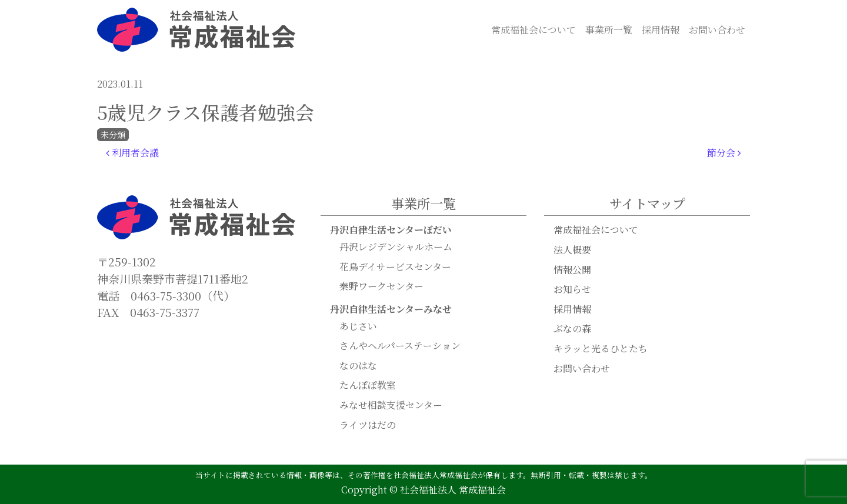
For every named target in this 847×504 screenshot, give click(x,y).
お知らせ (572, 289)
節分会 (724, 153)
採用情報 (661, 30)
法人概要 (572, 250)
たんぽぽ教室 (368, 385)
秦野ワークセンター (381, 286)
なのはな (358, 366)
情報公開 (572, 270)
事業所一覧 (609, 30)
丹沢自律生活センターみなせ (391, 309)
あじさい (358, 326)
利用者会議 (132, 153)
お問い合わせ (717, 30)
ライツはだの (368, 425)
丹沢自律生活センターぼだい (391, 230)
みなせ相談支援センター (391, 405)
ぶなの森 (572, 328)
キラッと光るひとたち (601, 348)
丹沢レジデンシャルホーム (396, 247)
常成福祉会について (533, 30)
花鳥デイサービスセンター (395, 267)
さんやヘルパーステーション (400, 346)
